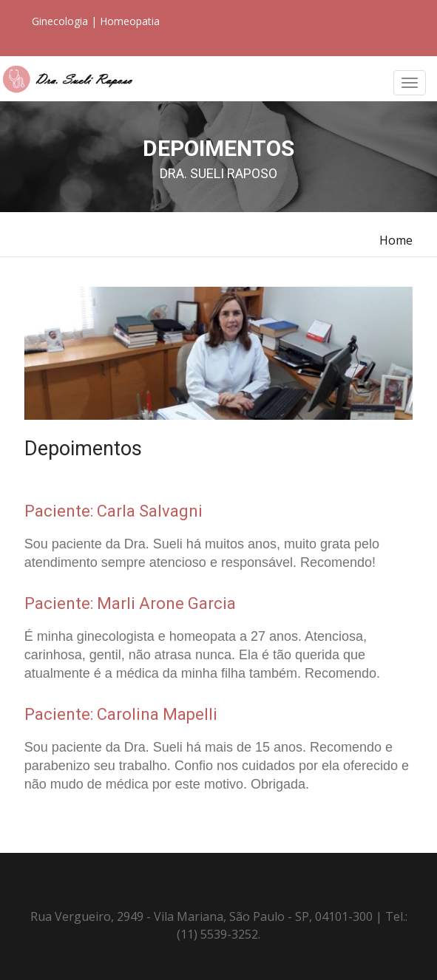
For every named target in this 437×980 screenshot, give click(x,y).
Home (396, 240)
